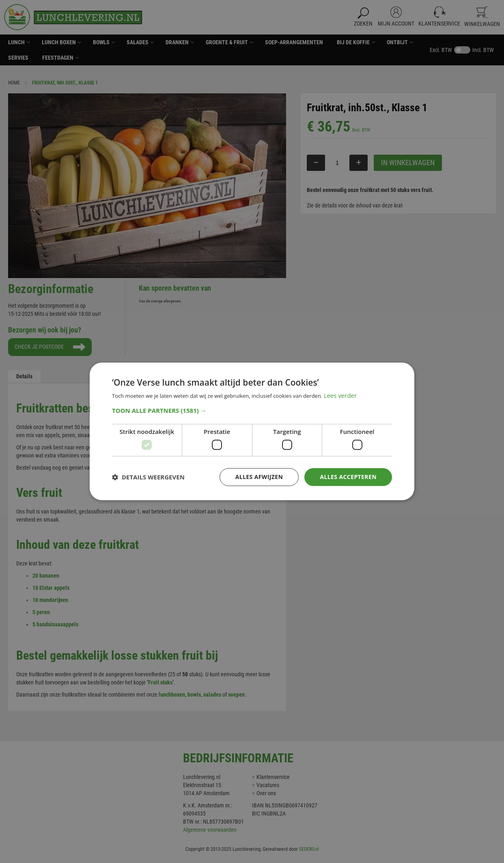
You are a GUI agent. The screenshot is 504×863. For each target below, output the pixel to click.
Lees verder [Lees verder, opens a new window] (340, 396)
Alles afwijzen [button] (259, 477)
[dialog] (252, 431)
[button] (252, 410)
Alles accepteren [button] (348, 477)
